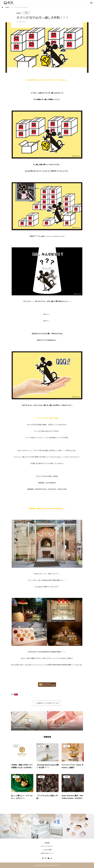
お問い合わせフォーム (47, 853)
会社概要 (47, 843)
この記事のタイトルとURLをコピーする (47, 703)
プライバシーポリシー (47, 846)
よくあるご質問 (47, 850)
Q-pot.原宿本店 (51, 483)
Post (12, 694)
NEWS (26, 13)
